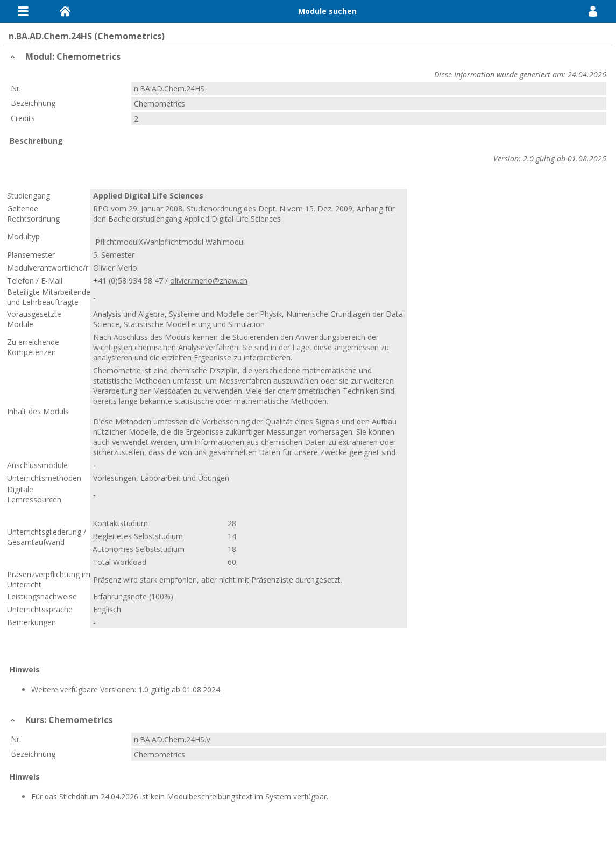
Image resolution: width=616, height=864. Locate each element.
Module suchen (327, 11)
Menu (23, 11)
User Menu (593, 11)
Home (65, 11)
